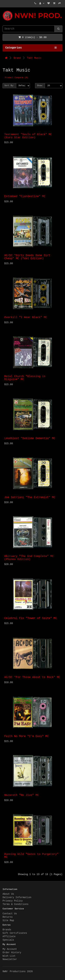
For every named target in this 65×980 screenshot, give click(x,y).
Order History (12, 953)
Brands (7, 930)
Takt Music (34, 58)
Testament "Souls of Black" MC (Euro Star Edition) (28, 136)
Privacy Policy (13, 901)
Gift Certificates (15, 933)
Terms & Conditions (15, 904)
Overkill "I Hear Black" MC (26, 317)
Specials (8, 940)
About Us (8, 894)
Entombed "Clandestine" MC (25, 196)
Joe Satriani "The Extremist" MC (30, 497)
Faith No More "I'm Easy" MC (26, 736)
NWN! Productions (3, 11)
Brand (17, 58)
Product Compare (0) (17, 78)
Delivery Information (17, 897)
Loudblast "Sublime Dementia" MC (30, 438)
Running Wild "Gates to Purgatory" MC (31, 856)
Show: (40, 86)
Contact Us (10, 914)
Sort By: (9, 86)
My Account (10, 949)
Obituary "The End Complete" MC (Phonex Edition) (29, 558)
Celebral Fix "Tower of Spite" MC (31, 618)
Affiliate (9, 936)
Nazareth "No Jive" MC (22, 795)
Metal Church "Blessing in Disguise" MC (25, 378)
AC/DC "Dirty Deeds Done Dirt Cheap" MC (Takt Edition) (27, 257)
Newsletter (10, 959)
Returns (8, 917)
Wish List (9, 956)
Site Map (8, 920)
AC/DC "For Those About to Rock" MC (32, 677)
